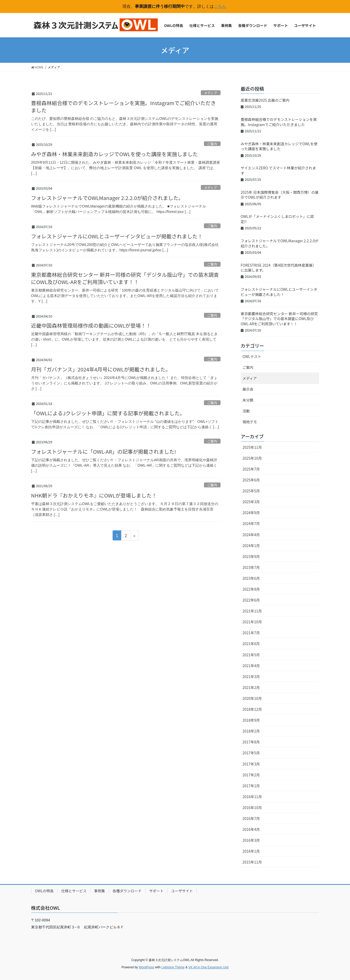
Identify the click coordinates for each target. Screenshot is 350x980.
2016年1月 (251, 851)
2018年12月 (252, 709)
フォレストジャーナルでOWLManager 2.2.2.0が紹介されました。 (107, 198)
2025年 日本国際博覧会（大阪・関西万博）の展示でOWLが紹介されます (280, 195)
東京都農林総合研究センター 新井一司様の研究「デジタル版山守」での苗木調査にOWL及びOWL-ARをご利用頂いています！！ (125, 278)
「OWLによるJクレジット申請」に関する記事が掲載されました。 (108, 413)
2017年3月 (251, 764)
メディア (210, 93)
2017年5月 (251, 753)
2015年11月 (252, 862)
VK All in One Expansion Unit (208, 967)
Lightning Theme (173, 967)
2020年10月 (252, 698)
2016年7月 (251, 818)
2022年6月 (251, 600)
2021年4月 (251, 666)
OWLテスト (252, 356)
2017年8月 (251, 742)
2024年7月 (251, 523)
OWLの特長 (44, 891)
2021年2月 (251, 687)
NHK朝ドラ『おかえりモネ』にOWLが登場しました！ (94, 495)
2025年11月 (252, 447)
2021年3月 (251, 677)
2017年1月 (251, 786)
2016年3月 (251, 840)
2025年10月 (252, 458)
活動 (246, 411)
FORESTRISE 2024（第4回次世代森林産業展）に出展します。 (279, 268)
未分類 (248, 400)
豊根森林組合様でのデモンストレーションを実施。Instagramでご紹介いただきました (124, 106)
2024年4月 (251, 535)
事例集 (100, 891)
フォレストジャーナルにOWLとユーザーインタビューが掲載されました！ (117, 236)
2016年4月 (251, 829)
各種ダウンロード (127, 891)
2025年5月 (251, 491)
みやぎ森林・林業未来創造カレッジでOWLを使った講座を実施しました (115, 154)
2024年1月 (251, 546)
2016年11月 (252, 797)
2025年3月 (251, 502)
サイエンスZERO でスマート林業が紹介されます (278, 170)
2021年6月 (251, 644)
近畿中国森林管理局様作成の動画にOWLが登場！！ (91, 325)
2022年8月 (251, 589)
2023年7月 (251, 567)
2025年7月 (251, 469)
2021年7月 (251, 633)
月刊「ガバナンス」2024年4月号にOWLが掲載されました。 (101, 369)
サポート (156, 891)
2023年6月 (251, 578)
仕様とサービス (74, 891)
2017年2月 (251, 775)
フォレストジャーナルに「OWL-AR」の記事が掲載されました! (104, 451)
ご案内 (212, 144)
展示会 (248, 389)
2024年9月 (251, 513)
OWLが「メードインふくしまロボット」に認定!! (277, 219)
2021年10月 (252, 622)
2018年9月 (251, 720)
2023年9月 (251, 556)
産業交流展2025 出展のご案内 (265, 100)
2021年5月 (251, 655)
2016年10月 (252, 808)
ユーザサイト (182, 891)
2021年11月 (252, 611)
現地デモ (250, 422)
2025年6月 (251, 480)
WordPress (146, 967)
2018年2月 (251, 731)
